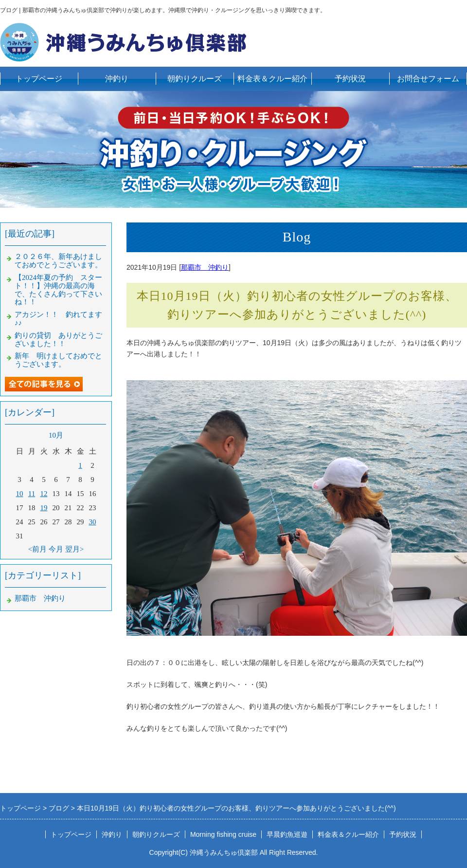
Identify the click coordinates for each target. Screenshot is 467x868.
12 (44, 494)
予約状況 (350, 79)
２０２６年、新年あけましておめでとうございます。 (58, 261)
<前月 (37, 549)
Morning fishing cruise (223, 834)
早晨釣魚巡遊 (287, 834)
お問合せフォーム (428, 79)
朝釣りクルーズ (195, 79)
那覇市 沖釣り (205, 267)
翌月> (74, 549)
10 (20, 494)
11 (32, 494)
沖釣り (117, 79)
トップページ (39, 79)
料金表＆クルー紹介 (272, 79)
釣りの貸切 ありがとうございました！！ (58, 340)
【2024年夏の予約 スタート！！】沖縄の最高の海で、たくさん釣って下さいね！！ (58, 290)
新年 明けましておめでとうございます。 (58, 360)
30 (93, 522)
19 (44, 508)
